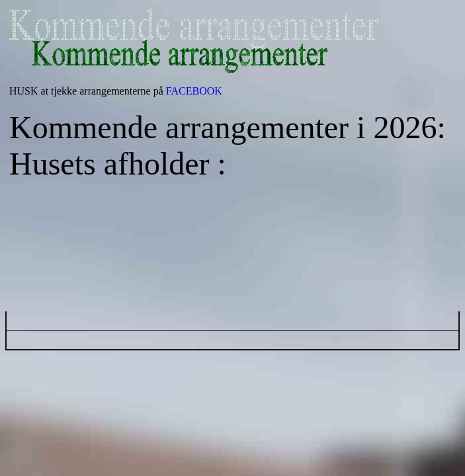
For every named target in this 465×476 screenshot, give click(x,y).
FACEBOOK (194, 91)
